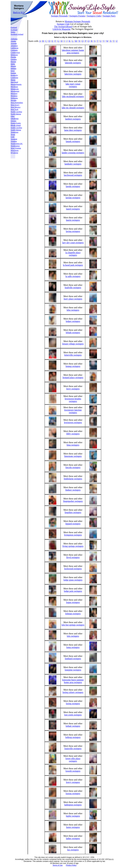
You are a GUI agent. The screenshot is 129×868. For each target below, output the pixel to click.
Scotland (14, 30)
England (14, 27)
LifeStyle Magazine (62, 29)
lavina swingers (73, 231)
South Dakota (16, 130)
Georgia (14, 59)
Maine (13, 80)
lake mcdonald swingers (73, 96)
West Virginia (16, 148)
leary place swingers (73, 299)
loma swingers (73, 647)
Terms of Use (58, 865)
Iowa (13, 71)
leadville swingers (73, 288)
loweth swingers (73, 771)
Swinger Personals (59, 16)
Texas (13, 134)
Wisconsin (15, 150)
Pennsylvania (16, 123)
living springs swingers (73, 546)
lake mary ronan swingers (73, 85)
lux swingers (73, 850)
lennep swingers (73, 366)
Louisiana (14, 77)
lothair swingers (73, 726)
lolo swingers (73, 636)
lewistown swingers (73, 422)
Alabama (14, 39)
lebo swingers (73, 310)
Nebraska (14, 98)
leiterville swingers (73, 355)
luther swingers (73, 838)
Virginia (14, 141)
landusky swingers (73, 164)
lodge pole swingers (73, 591)
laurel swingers (73, 209)
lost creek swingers (73, 715)
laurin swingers (73, 220)
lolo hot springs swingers (73, 625)
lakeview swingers (73, 74)
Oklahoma (15, 118)
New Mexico (16, 107)
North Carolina (16, 112)
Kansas (13, 73)
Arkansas (14, 46)
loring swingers (73, 704)
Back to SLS (19, 12)
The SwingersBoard (63, 27)
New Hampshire (17, 103)
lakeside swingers (73, 63)
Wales (13, 32)
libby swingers (73, 434)
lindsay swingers (73, 490)
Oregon (13, 121)
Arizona (14, 43)
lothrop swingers (73, 737)
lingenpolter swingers (73, 501)
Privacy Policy (71, 865)
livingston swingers (73, 535)
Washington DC (17, 144)
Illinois (13, 66)
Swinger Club (63, 24)
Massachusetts (16, 84)
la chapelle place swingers (73, 254)
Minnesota (15, 89)
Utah (12, 137)
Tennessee (15, 132)
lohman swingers (73, 614)
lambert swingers (73, 119)
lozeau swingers (73, 793)
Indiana (13, 68)
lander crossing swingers (73, 153)
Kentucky (14, 75)
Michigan (14, 87)
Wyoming (14, 153)
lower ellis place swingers (73, 760)
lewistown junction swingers (73, 411)
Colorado (14, 50)
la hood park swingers (73, 265)
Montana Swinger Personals (78, 21)
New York (14, 109)
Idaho (13, 64)
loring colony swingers (73, 692)
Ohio (13, 116)
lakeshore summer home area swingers (73, 51)
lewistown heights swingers (73, 400)
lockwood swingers (73, 569)
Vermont (14, 139)
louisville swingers (73, 749)
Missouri (14, 93)
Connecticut (15, 52)
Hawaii (13, 62)
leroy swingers (73, 389)
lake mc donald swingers (73, 108)
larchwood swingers (73, 175)
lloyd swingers (73, 557)
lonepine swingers (73, 670)
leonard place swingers (73, 377)
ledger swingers (73, 321)
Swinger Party (109, 16)
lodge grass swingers (73, 580)
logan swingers (73, 602)
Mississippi (15, 91)
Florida (13, 57)
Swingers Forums (77, 16)
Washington (15, 146)
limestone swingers (73, 456)
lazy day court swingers (73, 243)
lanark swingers (73, 141)
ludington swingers (73, 805)
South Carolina (16, 128)
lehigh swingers (73, 333)
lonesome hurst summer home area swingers (73, 681)
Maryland (14, 82)
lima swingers (73, 445)
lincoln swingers (73, 467)
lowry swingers (73, 782)
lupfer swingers (73, 816)
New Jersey (15, 105)
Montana (14, 96)
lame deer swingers (73, 130)
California (14, 48)
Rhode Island (16, 125)
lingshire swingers (73, 512)
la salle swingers (73, 276)
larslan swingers (73, 198)
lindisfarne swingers (73, 479)
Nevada (14, 100)
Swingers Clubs (94, 16)
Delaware (14, 55)
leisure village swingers (73, 344)
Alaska (13, 41)
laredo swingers (73, 186)
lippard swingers (73, 524)
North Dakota (16, 114)
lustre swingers (73, 827)
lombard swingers (73, 659)
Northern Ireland (17, 34)
